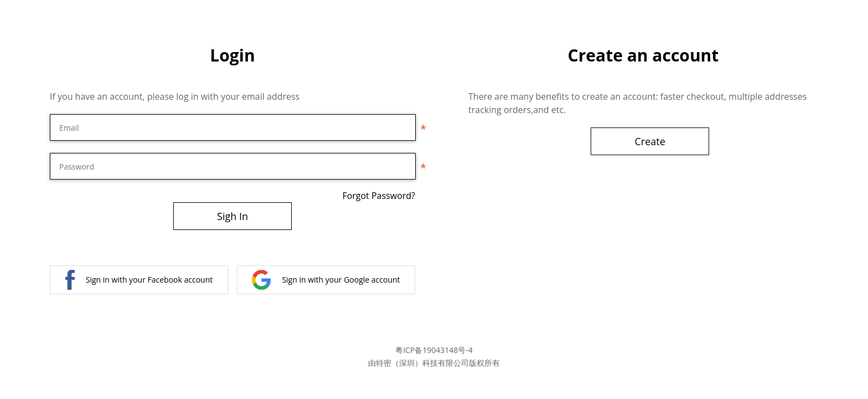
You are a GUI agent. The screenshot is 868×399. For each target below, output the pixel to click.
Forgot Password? (379, 196)
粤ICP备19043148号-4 (434, 350)
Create (650, 141)
